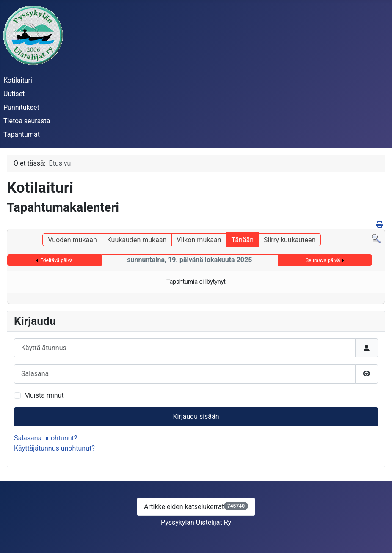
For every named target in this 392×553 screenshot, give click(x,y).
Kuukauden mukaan (137, 240)
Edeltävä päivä (57, 260)
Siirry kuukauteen (290, 240)
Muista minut (44, 395)
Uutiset (14, 94)
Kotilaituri (18, 80)
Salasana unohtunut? (46, 438)
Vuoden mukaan (72, 240)
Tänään (243, 240)
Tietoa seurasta (27, 121)
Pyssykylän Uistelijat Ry (196, 522)
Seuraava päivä (323, 260)
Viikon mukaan (199, 240)
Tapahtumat (22, 134)
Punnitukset (21, 107)
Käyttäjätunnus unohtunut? (54, 448)
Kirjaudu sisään (196, 416)
